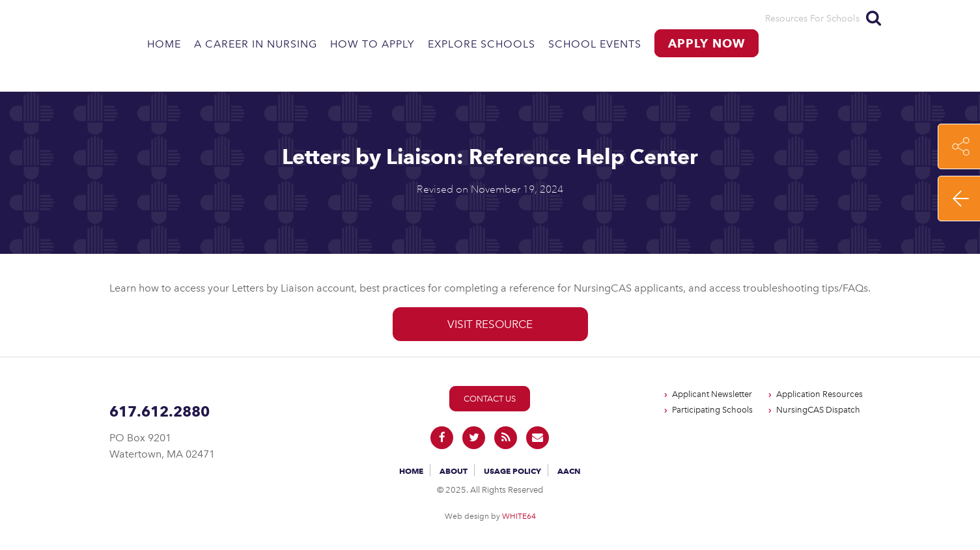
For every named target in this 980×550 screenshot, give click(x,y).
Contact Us (490, 399)
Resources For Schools (812, 19)
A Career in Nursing (256, 44)
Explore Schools (482, 44)
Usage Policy (512, 471)
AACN (569, 471)
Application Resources (819, 394)
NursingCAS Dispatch (818, 410)
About (454, 471)
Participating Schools (712, 410)
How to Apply (372, 44)
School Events (595, 44)
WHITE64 (519, 516)
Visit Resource (490, 324)
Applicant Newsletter (712, 394)
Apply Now (707, 43)
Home (164, 44)
